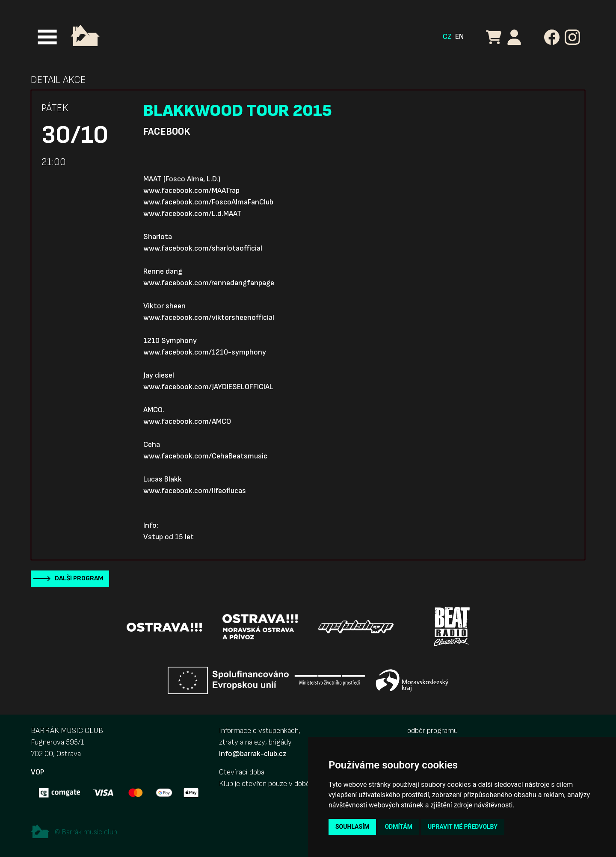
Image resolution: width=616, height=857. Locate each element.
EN (459, 37)
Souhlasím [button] (352, 827)
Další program (79, 578)
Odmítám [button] (398, 827)
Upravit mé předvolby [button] (463, 827)
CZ (447, 37)
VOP (37, 772)
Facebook (167, 132)
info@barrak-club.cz (253, 754)
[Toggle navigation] (47, 37)
